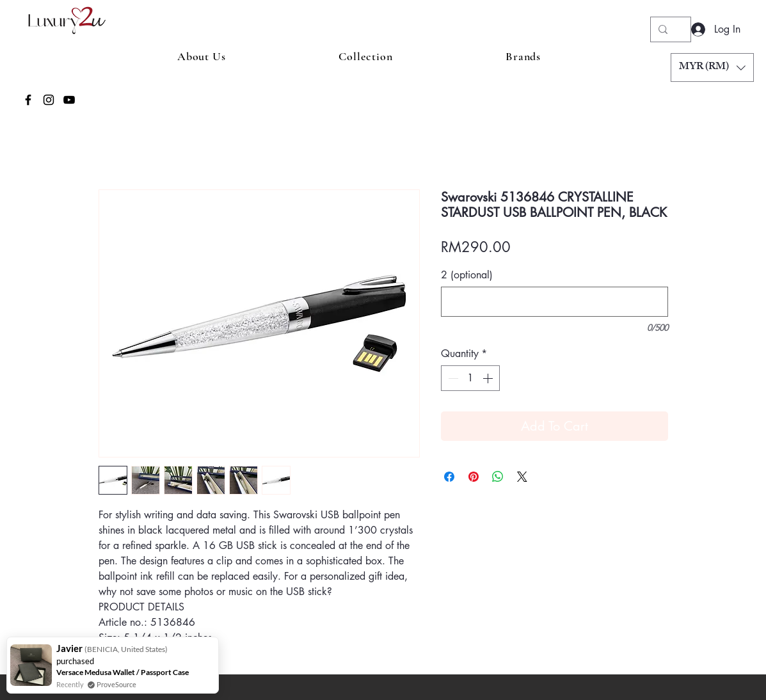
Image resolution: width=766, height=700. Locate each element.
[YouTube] (69, 100)
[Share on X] (522, 477)
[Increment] (489, 378)
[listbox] (712, 68)
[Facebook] (28, 100)
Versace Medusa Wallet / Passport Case (123, 672)
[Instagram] (49, 100)
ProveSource (116, 684)
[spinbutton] (470, 378)
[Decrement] (452, 378)
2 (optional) (467, 275)
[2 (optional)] (555, 302)
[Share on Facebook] (449, 477)
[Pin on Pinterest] (474, 477)
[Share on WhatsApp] (498, 477)
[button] (712, 68)
